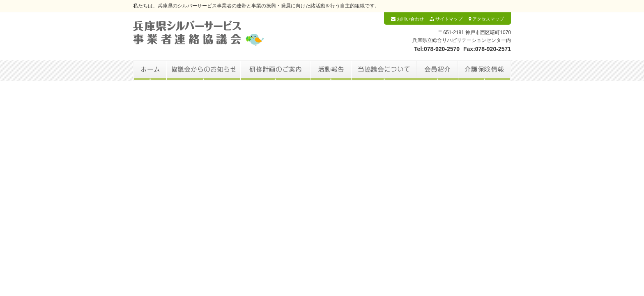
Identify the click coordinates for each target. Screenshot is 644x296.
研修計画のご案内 (275, 71)
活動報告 (331, 71)
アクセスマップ (486, 19)
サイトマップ (446, 19)
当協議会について (384, 71)
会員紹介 (437, 71)
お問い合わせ (407, 19)
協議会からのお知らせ (203, 71)
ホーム (150, 71)
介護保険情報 (484, 71)
